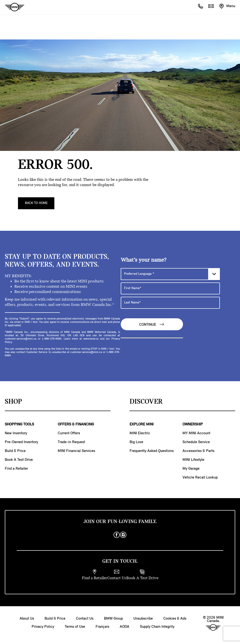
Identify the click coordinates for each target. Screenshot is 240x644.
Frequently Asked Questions (152, 451)
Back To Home (36, 203)
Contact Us (85, 619)
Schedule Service (196, 442)
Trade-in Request (71, 442)
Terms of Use (75, 627)
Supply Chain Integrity (157, 627)
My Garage (191, 469)
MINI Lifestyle (193, 460)
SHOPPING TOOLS (19, 424)
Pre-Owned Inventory (21, 442)
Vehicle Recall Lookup (200, 478)
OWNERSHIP (193, 424)
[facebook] (117, 535)
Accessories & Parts (198, 451)
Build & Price (15, 451)
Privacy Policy (43, 627)
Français (102, 627)
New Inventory (16, 433)
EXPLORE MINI (142, 424)
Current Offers (69, 433)
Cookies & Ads (175, 619)
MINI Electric (140, 433)
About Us (27, 619)
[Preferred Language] (170, 274)
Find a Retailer (16, 469)
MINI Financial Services (76, 451)
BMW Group (113, 619)
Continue (152, 324)
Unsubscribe (143, 619)
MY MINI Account (196, 433)
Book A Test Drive (19, 460)
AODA (125, 627)
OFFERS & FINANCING (76, 424)
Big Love (136, 442)
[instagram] (123, 535)
